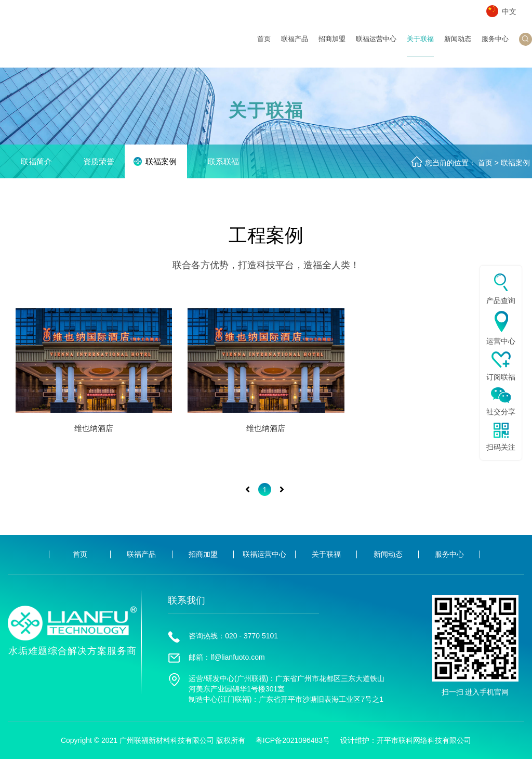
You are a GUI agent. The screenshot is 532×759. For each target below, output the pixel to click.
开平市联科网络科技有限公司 (424, 740)
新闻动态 (458, 46)
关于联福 (420, 46)
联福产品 (295, 46)
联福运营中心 (376, 46)
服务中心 (495, 46)
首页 (264, 46)
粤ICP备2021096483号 (293, 740)
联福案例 (515, 163)
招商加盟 (332, 46)
